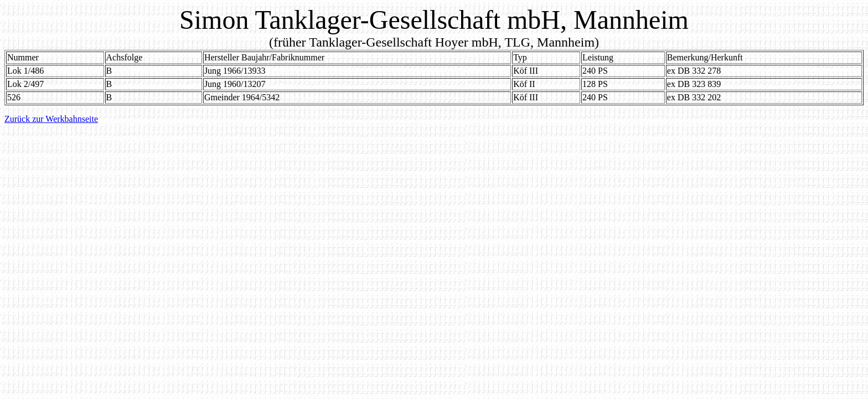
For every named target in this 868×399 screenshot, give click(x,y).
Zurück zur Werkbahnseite (51, 119)
